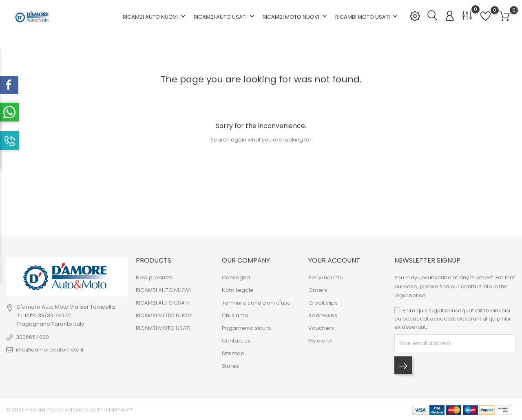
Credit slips (323, 303)
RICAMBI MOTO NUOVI (296, 17)
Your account (334, 260)
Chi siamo (235, 315)
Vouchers (321, 328)
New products (154, 277)
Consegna (236, 277)
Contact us (236, 341)
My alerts (320, 341)
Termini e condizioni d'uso (256, 303)
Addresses (323, 315)
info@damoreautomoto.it (50, 350)
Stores (230, 366)
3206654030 (32, 337)
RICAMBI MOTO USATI (367, 17)
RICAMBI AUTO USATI (225, 17)
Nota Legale (238, 290)
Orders (318, 290)
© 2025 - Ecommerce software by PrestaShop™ (69, 410)
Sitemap (233, 353)
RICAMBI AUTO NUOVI (155, 17)
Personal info (326, 277)
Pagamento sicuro (247, 328)
